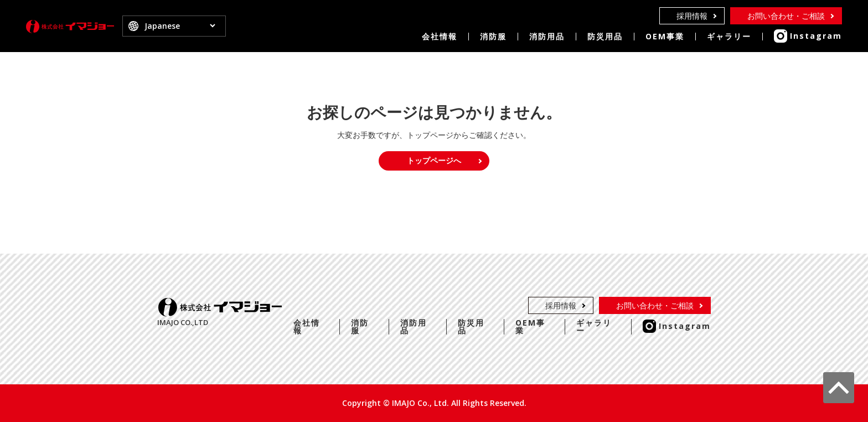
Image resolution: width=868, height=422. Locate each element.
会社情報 (440, 37)
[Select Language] (180, 26)
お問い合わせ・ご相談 (786, 16)
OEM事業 (665, 37)
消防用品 (547, 37)
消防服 (493, 37)
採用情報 (692, 16)
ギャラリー (729, 37)
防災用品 (605, 37)
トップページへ (434, 160)
